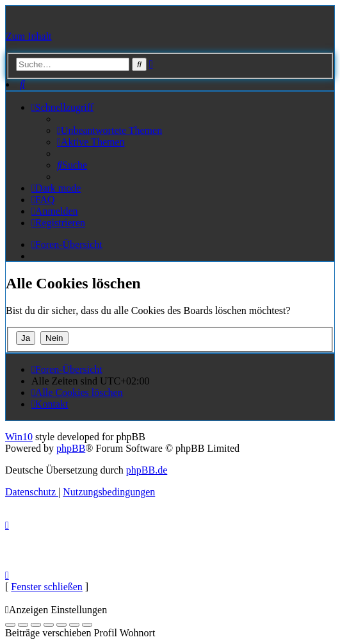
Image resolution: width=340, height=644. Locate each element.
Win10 (19, 437)
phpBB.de (147, 470)
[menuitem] (22, 84)
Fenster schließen (47, 587)
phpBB (71, 448)
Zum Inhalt (29, 36)
